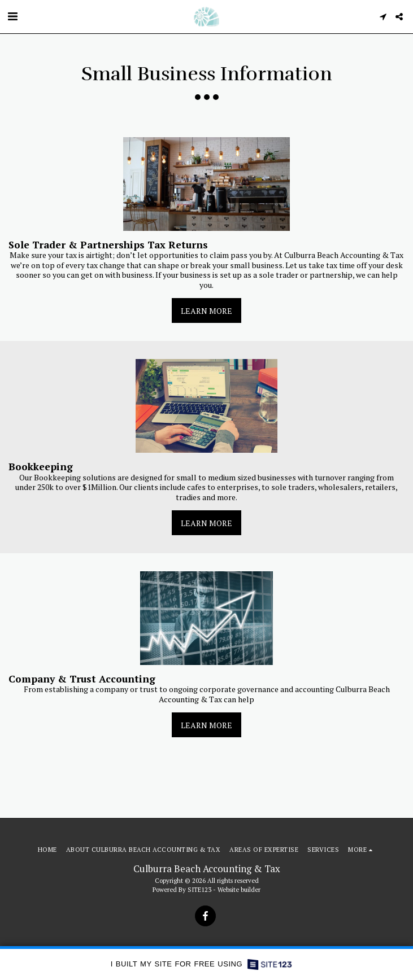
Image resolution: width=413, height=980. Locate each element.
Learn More (206, 311)
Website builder (239, 889)
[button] (12, 16)
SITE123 (199, 889)
